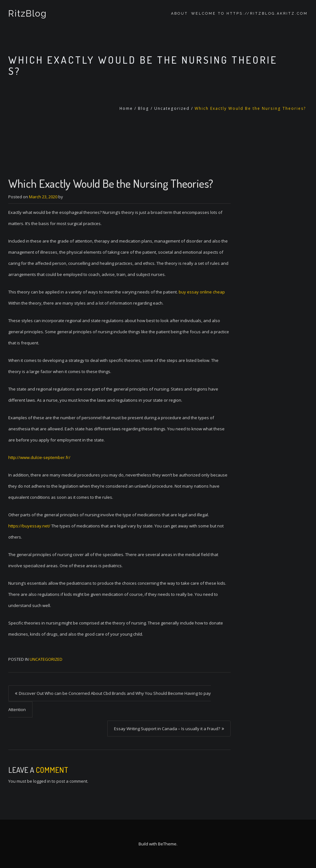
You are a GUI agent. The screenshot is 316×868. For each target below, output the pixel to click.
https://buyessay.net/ (29, 526)
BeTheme (167, 844)
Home (126, 108)
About (180, 14)
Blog (144, 108)
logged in (42, 781)
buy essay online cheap (202, 292)
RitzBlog (28, 14)
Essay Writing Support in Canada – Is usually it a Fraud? (167, 729)
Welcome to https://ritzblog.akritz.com (249, 14)
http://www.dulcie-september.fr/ (39, 457)
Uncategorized (172, 108)
